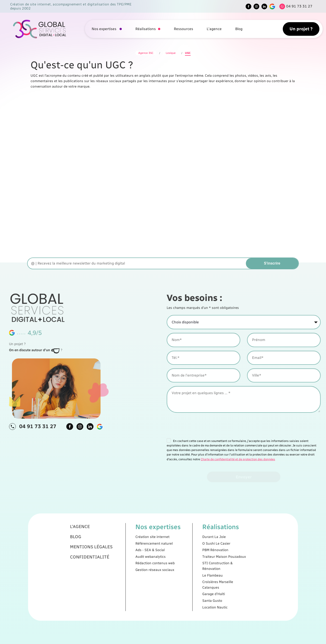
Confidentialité (138, 564)
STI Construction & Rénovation (182, 567)
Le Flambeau (180, 570)
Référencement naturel (160, 559)
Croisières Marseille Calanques (182, 573)
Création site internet (159, 557)
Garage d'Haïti (180, 576)
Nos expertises (104, 29)
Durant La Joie (180, 557)
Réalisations (146, 29)
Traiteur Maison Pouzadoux (184, 564)
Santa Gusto (180, 579)
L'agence (214, 29)
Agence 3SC (146, 53)
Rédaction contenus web (160, 566)
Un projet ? (301, 29)
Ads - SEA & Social (158, 561)
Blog (239, 29)
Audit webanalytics (159, 564)
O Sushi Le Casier (181, 559)
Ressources (183, 29)
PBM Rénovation (181, 561)
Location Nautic (181, 581)
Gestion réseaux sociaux (160, 568)
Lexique (171, 53)
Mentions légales (139, 560)
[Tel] (295, 6)
